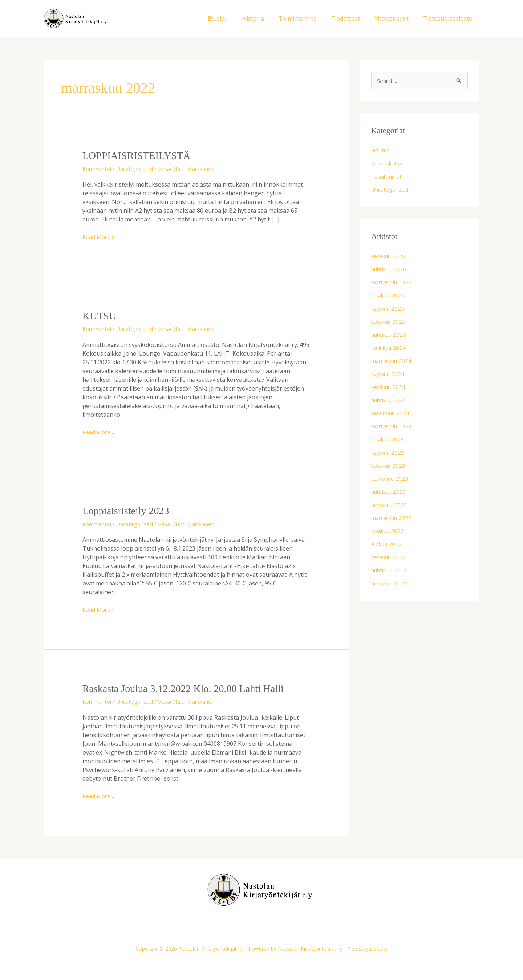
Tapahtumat (388, 177)
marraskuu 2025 (394, 283)
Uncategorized (139, 168)
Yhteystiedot (396, 19)
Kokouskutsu (389, 164)
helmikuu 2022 (391, 584)
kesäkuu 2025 (390, 322)
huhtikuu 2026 (391, 270)
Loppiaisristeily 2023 (129, 510)
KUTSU (101, 315)
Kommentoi (98, 168)
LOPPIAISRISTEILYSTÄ (140, 155)
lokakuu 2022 (390, 532)
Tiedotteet (353, 19)
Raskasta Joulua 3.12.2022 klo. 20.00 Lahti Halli (190, 688)
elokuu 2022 (388, 545)
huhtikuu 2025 (391, 335)
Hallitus (382, 151)
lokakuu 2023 (390, 440)
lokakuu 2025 (390, 296)
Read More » (100, 237)
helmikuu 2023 (391, 505)
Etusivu (234, 19)
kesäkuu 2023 (390, 466)
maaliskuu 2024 (392, 414)
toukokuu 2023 (392, 479)
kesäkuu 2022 (390, 558)
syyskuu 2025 (390, 309)
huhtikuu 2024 (391, 401)
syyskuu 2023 (390, 453)
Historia (266, 19)
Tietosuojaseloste (449, 19)
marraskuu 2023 (394, 427)
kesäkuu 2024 (390, 388)
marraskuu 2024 (394, 361)
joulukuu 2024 (391, 348)
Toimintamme (308, 19)
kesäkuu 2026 (390, 257)
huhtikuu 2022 (391, 571)
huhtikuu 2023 (391, 492)
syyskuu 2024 (390, 375)
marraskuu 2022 (394, 519)
